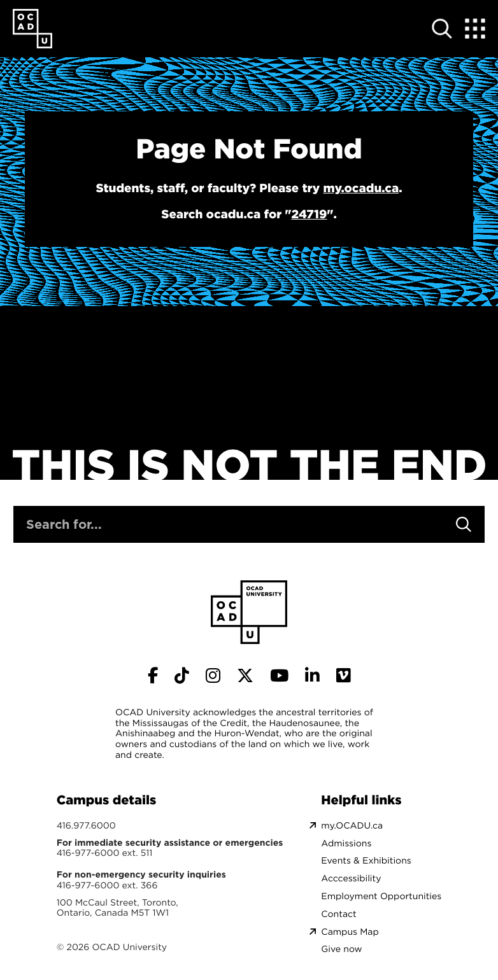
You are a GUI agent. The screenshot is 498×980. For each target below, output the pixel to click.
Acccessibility (351, 878)
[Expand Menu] (475, 29)
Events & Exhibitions (366, 861)
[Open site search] (442, 29)
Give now (341, 949)
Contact (338, 914)
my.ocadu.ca (361, 188)
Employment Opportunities (381, 896)
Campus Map (350, 932)
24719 (309, 214)
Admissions (346, 843)
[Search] (464, 524)
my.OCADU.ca (352, 826)
